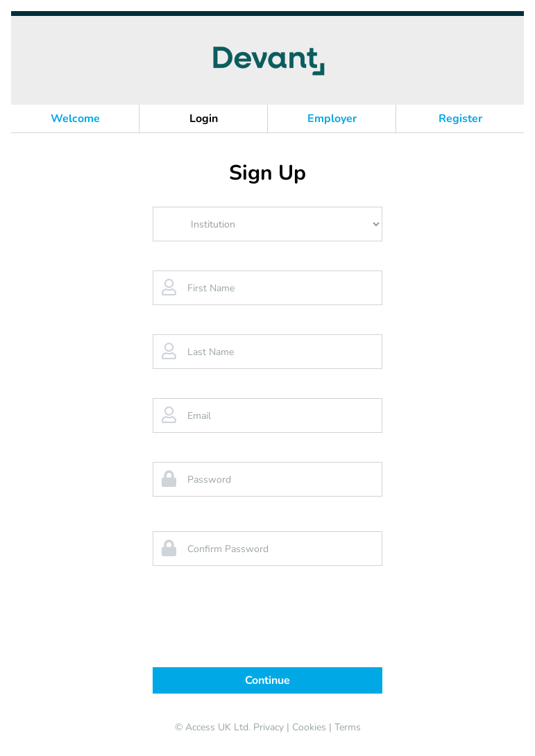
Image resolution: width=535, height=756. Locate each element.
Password (209, 480)
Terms (348, 727)
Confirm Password (228, 549)
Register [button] (460, 119)
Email (199, 416)
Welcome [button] (75, 119)
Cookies (309, 727)
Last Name (211, 352)
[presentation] (268, 624)
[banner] (267, 60)
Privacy (269, 727)
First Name (211, 288)
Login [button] (204, 119)
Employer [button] (332, 119)
